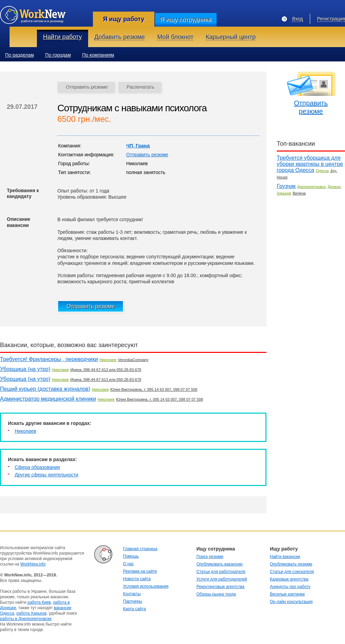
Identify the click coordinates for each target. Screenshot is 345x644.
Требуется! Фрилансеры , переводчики (49, 359)
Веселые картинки (287, 594)
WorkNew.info (33, 564)
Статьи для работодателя (221, 572)
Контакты (132, 594)
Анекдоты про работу (290, 587)
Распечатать (141, 87)
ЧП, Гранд (138, 146)
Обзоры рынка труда (216, 594)
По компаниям (98, 55)
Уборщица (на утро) (25, 369)
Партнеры (133, 601)
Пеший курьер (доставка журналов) (45, 389)
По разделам (19, 55)
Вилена (299, 193)
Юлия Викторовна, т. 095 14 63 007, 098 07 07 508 (154, 389)
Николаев (108, 360)
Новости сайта (137, 579)
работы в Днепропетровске (26, 619)
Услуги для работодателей (222, 579)
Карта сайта (134, 609)
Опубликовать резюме (291, 564)
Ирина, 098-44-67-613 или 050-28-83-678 (106, 370)
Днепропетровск (311, 187)
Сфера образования (37, 467)
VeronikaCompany (133, 360)
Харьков (284, 193)
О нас (128, 564)
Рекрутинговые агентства (220, 587)
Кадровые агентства (289, 579)
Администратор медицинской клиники (48, 399)
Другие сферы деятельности (46, 475)
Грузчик (286, 186)
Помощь (131, 556)
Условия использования (146, 586)
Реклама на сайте (140, 571)
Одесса (322, 171)
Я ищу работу (123, 19)
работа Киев (39, 602)
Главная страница (140, 549)
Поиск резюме (210, 557)
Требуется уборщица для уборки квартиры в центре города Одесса (310, 164)
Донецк (334, 187)
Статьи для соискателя (292, 572)
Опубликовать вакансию (219, 564)
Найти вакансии (285, 557)
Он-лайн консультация (291, 602)
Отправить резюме (87, 87)
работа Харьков (31, 613)
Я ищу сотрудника (186, 20)
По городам (58, 55)
